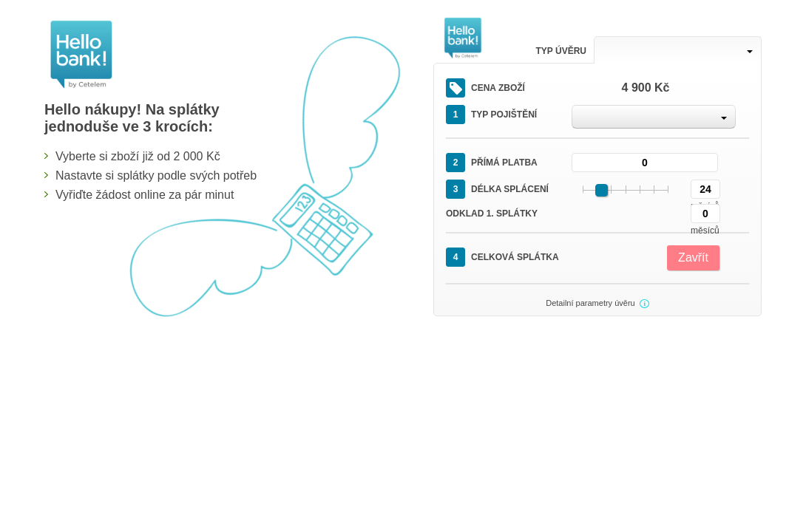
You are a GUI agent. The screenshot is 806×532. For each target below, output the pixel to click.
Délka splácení (497, 189)
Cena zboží (485, 88)
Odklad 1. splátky (492, 214)
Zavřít (693, 258)
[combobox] (678, 50)
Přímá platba (492, 163)
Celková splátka (502, 257)
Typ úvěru (561, 51)
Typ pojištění (491, 115)
